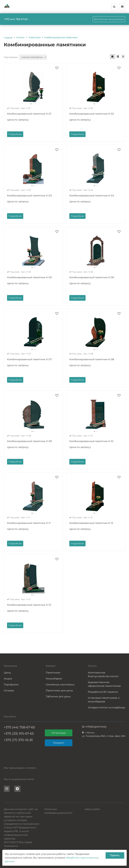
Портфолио (11, 685)
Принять (115, 855)
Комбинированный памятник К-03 (29, 196)
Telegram (59, 743)
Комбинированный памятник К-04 (92, 196)
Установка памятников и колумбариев (104, 700)
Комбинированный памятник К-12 (91, 523)
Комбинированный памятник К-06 (92, 277)
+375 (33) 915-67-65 (19, 733)
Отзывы (9, 690)
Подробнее (15, 134)
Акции (8, 679)
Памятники (53, 673)
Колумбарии (54, 679)
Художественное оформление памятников (104, 684)
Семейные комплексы (60, 685)
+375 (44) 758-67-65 (16, 19)
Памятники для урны (59, 690)
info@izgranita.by (96, 727)
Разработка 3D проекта (103, 692)
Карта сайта (92, 809)
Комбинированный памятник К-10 (91, 441)
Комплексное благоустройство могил (103, 674)
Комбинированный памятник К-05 (29, 277)
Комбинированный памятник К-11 (29, 523)
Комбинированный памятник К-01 (29, 114)
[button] (31, 104)
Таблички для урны (58, 696)
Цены (7, 673)
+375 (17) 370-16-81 (18, 740)
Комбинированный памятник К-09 (29, 441)
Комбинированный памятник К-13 (29, 605)
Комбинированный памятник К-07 (29, 359)
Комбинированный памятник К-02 (92, 114)
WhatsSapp (59, 733)
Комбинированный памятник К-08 (92, 359)
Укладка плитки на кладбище (107, 707)
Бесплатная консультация (109, 19)
